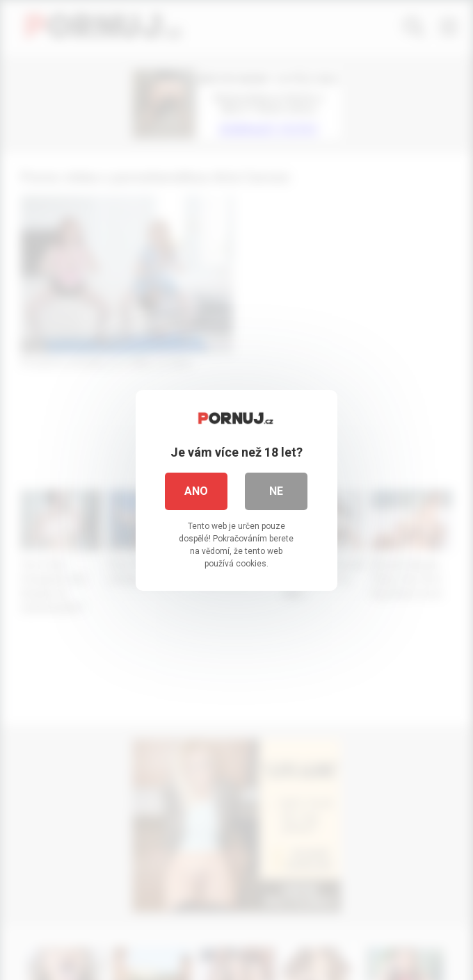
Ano (197, 490)
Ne (277, 490)
